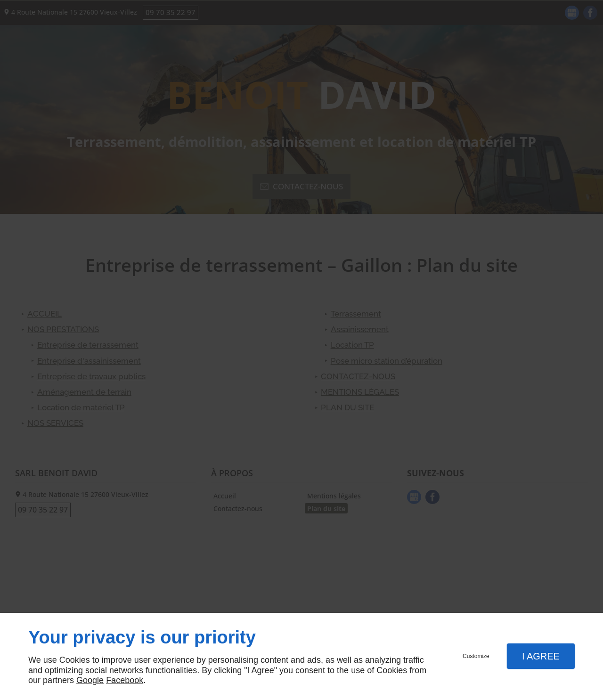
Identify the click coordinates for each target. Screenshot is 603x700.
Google (90, 680)
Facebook (125, 680)
